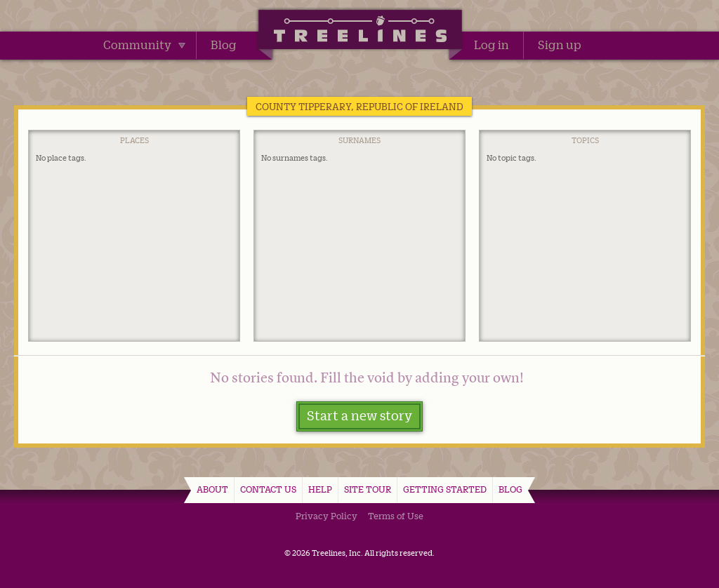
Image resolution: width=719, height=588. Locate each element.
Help (320, 489)
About (212, 489)
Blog (224, 45)
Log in (492, 45)
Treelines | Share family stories (360, 32)
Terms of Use (396, 516)
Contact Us (268, 489)
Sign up (560, 45)
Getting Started (445, 489)
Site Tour (368, 489)
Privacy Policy (326, 516)
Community (144, 45)
